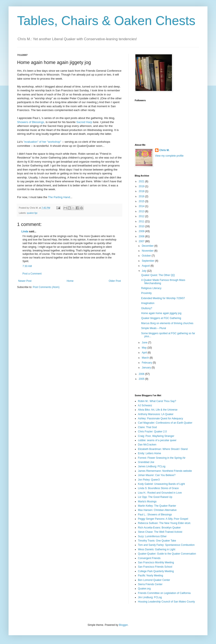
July (144, 271)
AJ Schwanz (145, 405)
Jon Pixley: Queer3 (149, 480)
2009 (142, 231)
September (148, 261)
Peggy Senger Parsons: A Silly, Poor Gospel (163, 519)
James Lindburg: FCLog (152, 466)
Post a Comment (32, 274)
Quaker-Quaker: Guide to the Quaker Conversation (167, 554)
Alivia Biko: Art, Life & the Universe (158, 410)
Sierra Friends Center (150, 584)
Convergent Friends (149, 558)
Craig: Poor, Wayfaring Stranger (156, 436)
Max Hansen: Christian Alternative (157, 510)
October (147, 256)
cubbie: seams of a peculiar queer (157, 440)
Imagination (148, 303)
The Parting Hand (59, 197)
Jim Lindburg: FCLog (150, 597)
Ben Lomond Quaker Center (154, 580)
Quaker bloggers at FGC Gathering (161, 318)
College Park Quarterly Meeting (156, 571)
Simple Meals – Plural (154, 328)
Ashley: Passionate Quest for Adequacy (161, 418)
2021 (142, 181)
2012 (142, 216)
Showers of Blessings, (31, 122)
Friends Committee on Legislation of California (164, 593)
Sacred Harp (84, 122)
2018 (142, 191)
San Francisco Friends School (155, 567)
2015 (142, 201)
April (145, 353)
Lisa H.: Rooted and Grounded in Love (160, 493)
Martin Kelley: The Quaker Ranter (157, 506)
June (145, 343)
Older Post (115, 281)
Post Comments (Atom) (46, 287)
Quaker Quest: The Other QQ (158, 275)
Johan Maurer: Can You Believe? (157, 475)
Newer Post (25, 281)
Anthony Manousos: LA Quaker (156, 414)
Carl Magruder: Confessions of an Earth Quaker (165, 423)
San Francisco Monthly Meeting (156, 562)
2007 (142, 241)
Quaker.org (144, 589)
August (146, 266)
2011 (142, 221)
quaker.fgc (32, 213)
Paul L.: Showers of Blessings (155, 515)
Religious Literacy (151, 288)
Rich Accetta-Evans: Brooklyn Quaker (159, 528)
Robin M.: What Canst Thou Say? (157, 401)
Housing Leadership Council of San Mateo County (166, 602)
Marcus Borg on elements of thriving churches (167, 323)
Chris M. (164, 150)
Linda (25, 231)
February (147, 363)
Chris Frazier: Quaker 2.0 (152, 432)
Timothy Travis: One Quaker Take (157, 541)
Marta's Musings (147, 502)
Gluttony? (147, 308)
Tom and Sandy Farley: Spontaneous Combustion (166, 545)
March (146, 358)
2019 (142, 186)
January (147, 368)
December (148, 246)
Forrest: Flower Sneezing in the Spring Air (162, 458)
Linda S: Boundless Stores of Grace (158, 488)
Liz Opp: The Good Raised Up (155, 497)
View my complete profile (169, 156)
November (148, 251)
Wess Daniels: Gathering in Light (157, 549)
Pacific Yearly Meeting (150, 576)
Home (70, 281)
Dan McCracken (147, 445)
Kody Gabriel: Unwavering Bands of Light (161, 484)
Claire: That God (147, 427)
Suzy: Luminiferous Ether (152, 536)
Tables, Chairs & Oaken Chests (106, 21)
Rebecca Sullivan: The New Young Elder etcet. (164, 523)
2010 (142, 226)
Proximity (146, 293)
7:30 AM (27, 266)
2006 (142, 374)
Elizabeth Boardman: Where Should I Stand (163, 449)
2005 (142, 379)
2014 (142, 206)
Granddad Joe (146, 462)
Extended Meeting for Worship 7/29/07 (163, 298)
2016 (142, 196)
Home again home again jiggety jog (161, 313)
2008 (142, 236)
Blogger (123, 625)
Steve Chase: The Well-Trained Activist (160, 532)
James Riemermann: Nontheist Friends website (165, 471)
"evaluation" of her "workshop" (42, 142)
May (145, 348)
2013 (142, 211)
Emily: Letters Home (149, 453)
